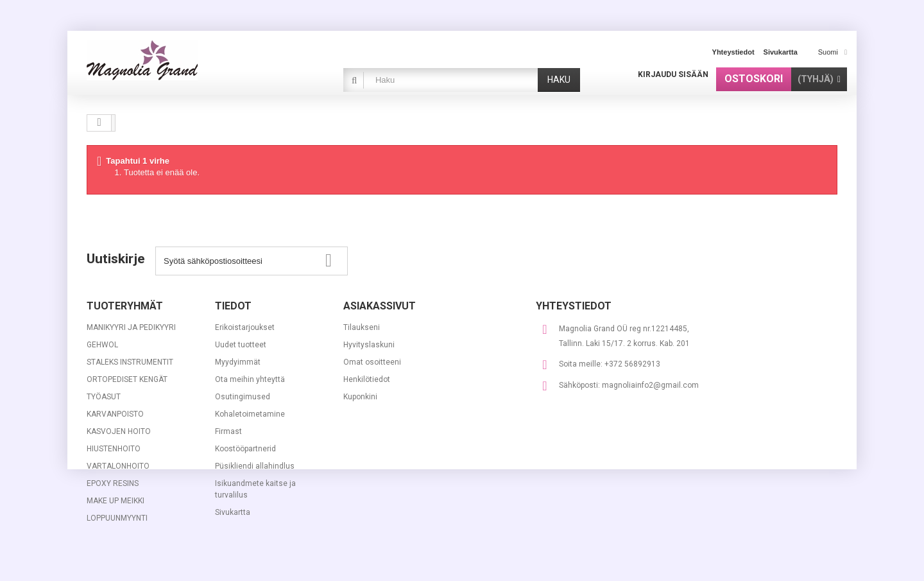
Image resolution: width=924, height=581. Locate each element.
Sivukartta (233, 512)
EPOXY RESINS (113, 483)
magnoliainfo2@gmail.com (650, 385)
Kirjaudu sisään (673, 74)
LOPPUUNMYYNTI (117, 518)
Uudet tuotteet (241, 345)
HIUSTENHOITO (114, 449)
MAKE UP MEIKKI (116, 501)
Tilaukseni (362, 327)
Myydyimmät (238, 362)
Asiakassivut (380, 306)
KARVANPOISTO (115, 414)
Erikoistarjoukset (245, 327)
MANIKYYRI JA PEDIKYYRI (131, 327)
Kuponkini (360, 397)
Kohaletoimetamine (250, 414)
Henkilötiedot (367, 379)
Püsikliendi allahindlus (255, 466)
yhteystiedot (733, 52)
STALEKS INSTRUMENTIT (130, 362)
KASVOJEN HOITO (119, 431)
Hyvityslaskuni (369, 345)
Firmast (228, 431)
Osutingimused (243, 397)
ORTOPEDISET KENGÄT (127, 379)
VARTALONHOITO (118, 466)
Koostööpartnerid (245, 449)
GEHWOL (102, 345)
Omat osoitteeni (372, 362)
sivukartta (781, 52)
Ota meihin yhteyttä (250, 379)
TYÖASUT (104, 397)
